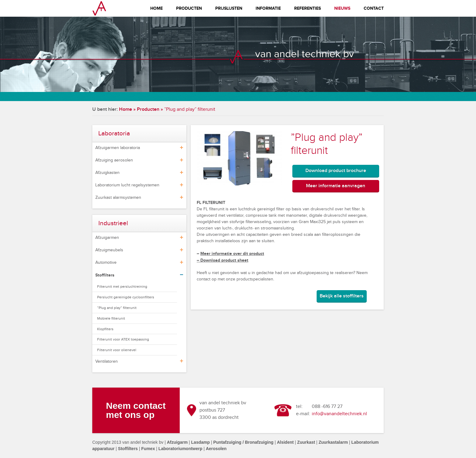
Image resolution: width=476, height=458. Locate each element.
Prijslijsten (229, 8)
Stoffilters (105, 275)
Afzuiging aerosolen (114, 160)
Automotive (106, 263)
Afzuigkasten (107, 173)
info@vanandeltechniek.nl (339, 414)
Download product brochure (336, 171)
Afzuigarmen (107, 238)
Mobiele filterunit (111, 318)
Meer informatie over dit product (232, 254)
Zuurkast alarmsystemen (118, 198)
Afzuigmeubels (109, 250)
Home (156, 8)
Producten (189, 8)
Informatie (268, 8)
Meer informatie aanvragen (336, 186)
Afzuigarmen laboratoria (118, 148)
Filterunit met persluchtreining (122, 287)
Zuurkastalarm (333, 442)
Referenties (308, 8)
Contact (374, 8)
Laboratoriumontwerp (180, 449)
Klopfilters (105, 329)
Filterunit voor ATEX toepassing (123, 339)
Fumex (148, 449)
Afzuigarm (177, 442)
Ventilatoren (107, 361)
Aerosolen (216, 449)
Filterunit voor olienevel (117, 350)
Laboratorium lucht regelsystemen (127, 185)
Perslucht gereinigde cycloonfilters (126, 297)
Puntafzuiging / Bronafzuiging (243, 442)
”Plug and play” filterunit (117, 308)
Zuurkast (306, 442)
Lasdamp (201, 442)
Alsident (285, 442)
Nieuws (342, 8)
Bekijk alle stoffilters (342, 296)
